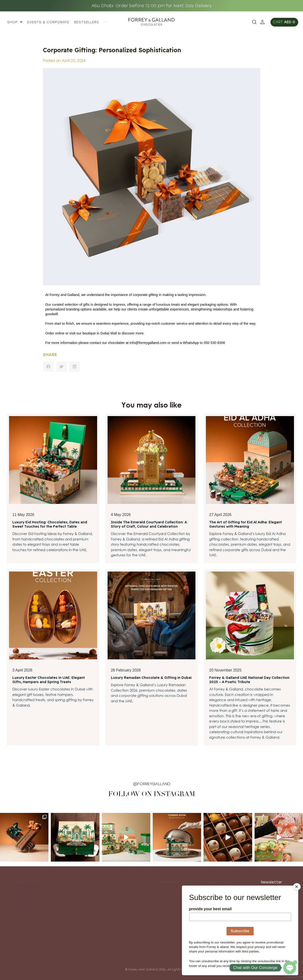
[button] (48, 367)
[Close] (297, 887)
